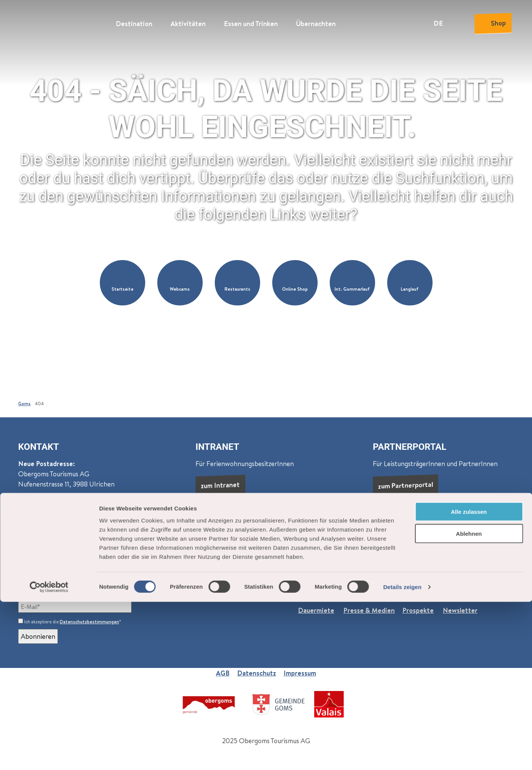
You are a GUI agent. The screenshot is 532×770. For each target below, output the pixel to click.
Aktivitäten (188, 21)
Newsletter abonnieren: (54, 590)
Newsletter (460, 610)
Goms (24, 404)
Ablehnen (469, 702)
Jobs (349, 590)
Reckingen (34, 521)
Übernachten (316, 21)
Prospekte (418, 610)
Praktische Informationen (406, 590)
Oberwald (132, 511)
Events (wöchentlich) (189, 590)
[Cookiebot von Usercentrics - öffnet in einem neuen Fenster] (49, 755)
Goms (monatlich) (124, 590)
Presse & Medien (369, 610)
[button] (123, 283)
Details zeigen (402, 755)
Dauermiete (316, 610)
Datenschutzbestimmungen (89, 622)
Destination (134, 21)
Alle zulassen (469, 679)
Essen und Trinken (251, 21)
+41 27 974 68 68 (50, 538)
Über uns (311, 590)
